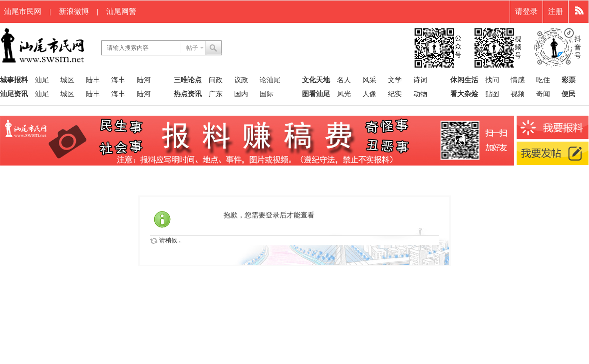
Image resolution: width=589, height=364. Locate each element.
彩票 (569, 80)
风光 (344, 94)
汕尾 (42, 80)
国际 (267, 94)
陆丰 (93, 80)
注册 (556, 11)
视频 (518, 94)
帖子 (192, 48)
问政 (216, 80)
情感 (518, 80)
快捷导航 (579, 12)
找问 (492, 80)
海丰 (118, 80)
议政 (241, 80)
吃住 (543, 80)
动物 (420, 94)
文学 (395, 80)
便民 (569, 94)
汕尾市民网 (23, 11)
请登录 (526, 11)
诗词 (420, 80)
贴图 (492, 94)
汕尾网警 (121, 11)
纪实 (395, 94)
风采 (369, 80)
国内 (241, 94)
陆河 (144, 80)
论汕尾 (270, 80)
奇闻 (543, 94)
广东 (216, 94)
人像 (369, 94)
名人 (344, 80)
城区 (67, 80)
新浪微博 (74, 11)
